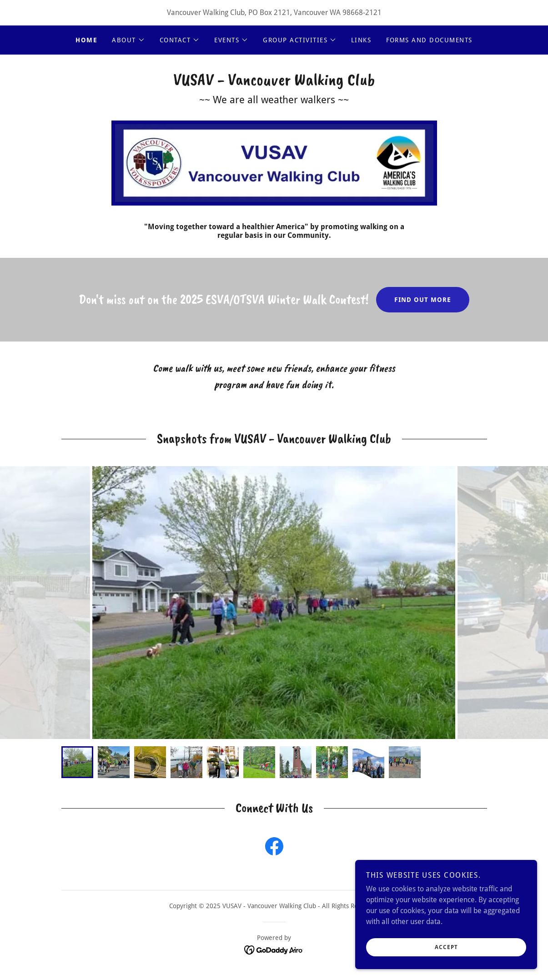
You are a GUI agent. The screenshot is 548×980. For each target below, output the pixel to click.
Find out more (423, 300)
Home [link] (86, 40)
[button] (128, 40)
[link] (274, 83)
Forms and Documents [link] (429, 40)
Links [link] (361, 40)
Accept (446, 947)
